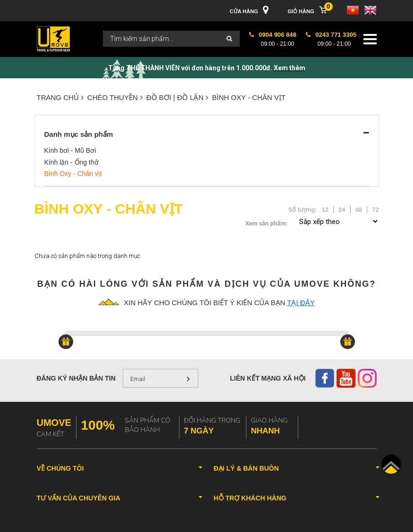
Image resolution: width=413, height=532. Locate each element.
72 (375, 210)
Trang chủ (60, 97)
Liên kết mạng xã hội (268, 378)
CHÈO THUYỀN (115, 97)
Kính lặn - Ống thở (72, 162)
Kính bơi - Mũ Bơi (70, 150)
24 (342, 210)
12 (325, 210)
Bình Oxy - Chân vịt (249, 97)
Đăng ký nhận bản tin (76, 378)
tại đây (301, 303)
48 (359, 210)
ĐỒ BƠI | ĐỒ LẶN (177, 97)
